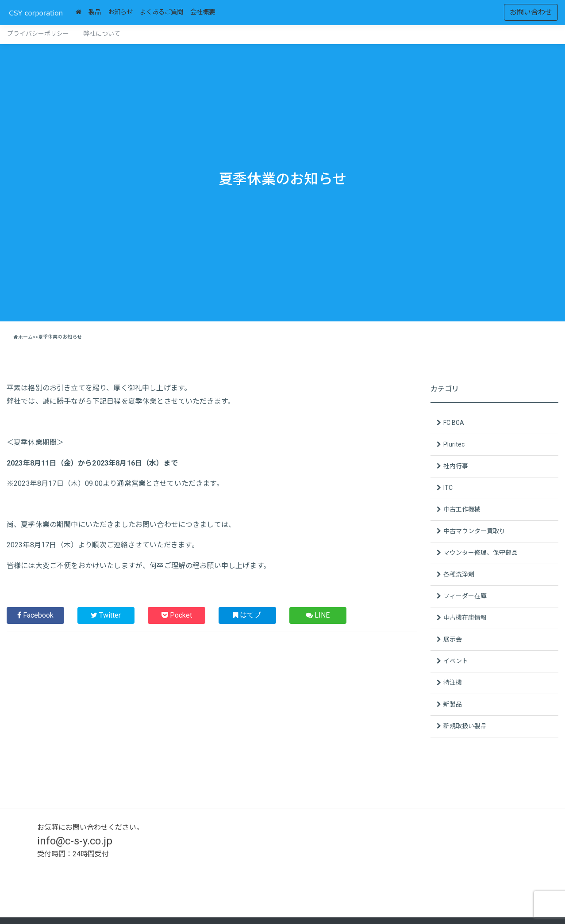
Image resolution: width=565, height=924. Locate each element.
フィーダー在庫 (465, 596)
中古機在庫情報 (465, 618)
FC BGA (454, 423)
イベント (456, 661)
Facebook (35, 615)
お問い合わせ (531, 12)
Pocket (177, 615)
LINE (318, 615)
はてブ (247, 615)
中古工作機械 (462, 509)
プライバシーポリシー (38, 34)
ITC (448, 488)
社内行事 (456, 466)
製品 (95, 12)
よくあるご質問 (161, 12)
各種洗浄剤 (459, 574)
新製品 (453, 704)
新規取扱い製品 (465, 726)
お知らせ (120, 12)
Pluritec (454, 444)
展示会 (453, 639)
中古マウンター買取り (474, 531)
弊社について (102, 34)
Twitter (106, 615)
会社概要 (203, 12)
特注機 (453, 683)
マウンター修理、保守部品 (480, 553)
